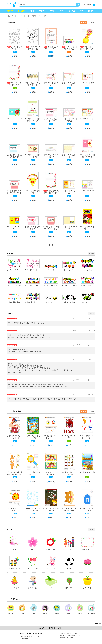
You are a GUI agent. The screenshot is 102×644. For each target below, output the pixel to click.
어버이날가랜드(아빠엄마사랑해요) (71, 48)
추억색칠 (34, 16)
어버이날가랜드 (25, 16)
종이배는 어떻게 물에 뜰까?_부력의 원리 (87, 509)
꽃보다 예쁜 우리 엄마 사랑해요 (33, 270)
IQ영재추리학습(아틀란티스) (87, 473)
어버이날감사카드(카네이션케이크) (69, 120)
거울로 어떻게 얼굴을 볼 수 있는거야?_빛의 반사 (87, 437)
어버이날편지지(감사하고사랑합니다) (16, 84)
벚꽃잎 (33, 549)
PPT (81, 11)
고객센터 (60, 628)
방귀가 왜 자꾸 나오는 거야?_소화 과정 (15, 437)
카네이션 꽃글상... (87, 549)
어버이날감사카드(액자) (87, 119)
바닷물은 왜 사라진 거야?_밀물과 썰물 (15, 509)
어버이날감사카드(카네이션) (51, 84)
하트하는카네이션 (33, 569)
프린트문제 (42, 628)
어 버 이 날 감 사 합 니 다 (33, 286)
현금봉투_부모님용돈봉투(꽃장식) (69, 84)
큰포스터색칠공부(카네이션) (16, 48)
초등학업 (91, 11)
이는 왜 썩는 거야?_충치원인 (69, 437)
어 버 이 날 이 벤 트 (69, 270)
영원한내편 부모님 (87, 302)
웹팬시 (62, 11)
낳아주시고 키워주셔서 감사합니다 (15, 270)
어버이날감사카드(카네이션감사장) (15, 228)
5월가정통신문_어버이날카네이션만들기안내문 (51, 49)
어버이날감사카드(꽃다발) (33, 192)
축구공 (69, 569)
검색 (78, 5)
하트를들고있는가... (69, 549)
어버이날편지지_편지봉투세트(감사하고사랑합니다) (51, 193)
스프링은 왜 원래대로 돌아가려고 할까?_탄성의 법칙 (51, 438)
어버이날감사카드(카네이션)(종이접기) (33, 156)
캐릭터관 (42, 11)
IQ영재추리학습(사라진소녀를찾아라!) (51, 509)
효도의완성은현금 (51, 302)
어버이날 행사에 (87, 270)
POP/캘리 (10, 11)
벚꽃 (15, 549)
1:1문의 (41, 633)
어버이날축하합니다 (15, 302)
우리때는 (52, 11)
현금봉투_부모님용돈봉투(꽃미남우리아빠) (15, 156)
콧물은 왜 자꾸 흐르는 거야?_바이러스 (51, 473)
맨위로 (99, 623)
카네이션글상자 (51, 549)
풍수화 (39, 16)
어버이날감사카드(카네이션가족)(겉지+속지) (33, 120)
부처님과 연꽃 (15, 588)
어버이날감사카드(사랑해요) (69, 192)
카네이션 (45, 16)
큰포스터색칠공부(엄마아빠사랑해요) (33, 48)
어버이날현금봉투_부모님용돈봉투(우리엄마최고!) (15, 192)
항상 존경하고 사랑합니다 (69, 286)
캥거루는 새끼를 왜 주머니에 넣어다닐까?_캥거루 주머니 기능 (15, 474)
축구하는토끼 (51, 569)
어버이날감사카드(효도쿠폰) (69, 228)
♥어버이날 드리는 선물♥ (33, 302)
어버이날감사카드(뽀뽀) (87, 191)
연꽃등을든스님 (33, 588)
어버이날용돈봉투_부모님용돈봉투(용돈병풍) (33, 84)
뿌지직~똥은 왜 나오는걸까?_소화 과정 (69, 473)
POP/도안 (21, 11)
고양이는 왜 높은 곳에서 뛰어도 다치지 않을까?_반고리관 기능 (69, 510)
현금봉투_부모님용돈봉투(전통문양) (69, 156)
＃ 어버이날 (51, 270)
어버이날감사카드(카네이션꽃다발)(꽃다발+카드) (88, 49)
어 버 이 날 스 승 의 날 (87, 286)
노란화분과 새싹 (87, 588)
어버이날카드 (16, 16)
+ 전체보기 (92, 253)
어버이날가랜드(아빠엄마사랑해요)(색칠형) (51, 156)
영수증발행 (52, 628)
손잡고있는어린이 (15, 569)
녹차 (51, 588)
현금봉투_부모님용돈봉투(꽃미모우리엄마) (51, 120)
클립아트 (72, 11)
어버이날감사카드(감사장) (88, 84)
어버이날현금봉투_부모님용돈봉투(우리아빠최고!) (51, 228)
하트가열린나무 (69, 588)
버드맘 (32, 11)
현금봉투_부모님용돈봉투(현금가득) (33, 228)
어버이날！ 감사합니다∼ (15, 286)
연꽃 (87, 569)
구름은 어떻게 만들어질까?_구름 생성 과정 (33, 509)
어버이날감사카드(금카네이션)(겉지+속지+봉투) (88, 156)
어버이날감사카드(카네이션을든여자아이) (88, 228)
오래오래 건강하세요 (69, 302)
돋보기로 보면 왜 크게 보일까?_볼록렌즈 (33, 473)
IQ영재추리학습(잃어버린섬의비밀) (33, 437)
